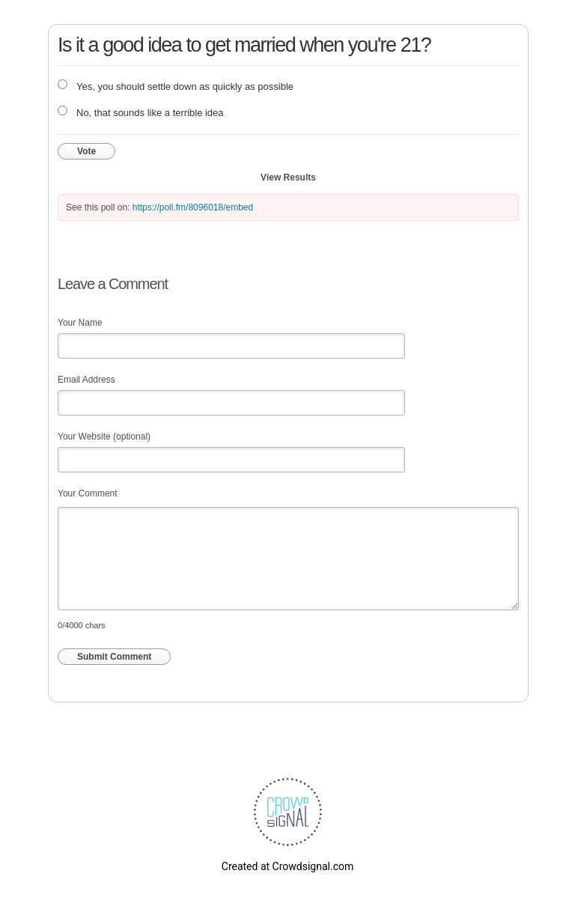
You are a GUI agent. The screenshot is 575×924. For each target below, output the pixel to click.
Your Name (80, 323)
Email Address (86, 380)
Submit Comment (114, 657)
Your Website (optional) (104, 437)
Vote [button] (86, 151)
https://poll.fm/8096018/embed (193, 207)
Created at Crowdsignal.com (287, 866)
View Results (288, 177)
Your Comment (88, 493)
